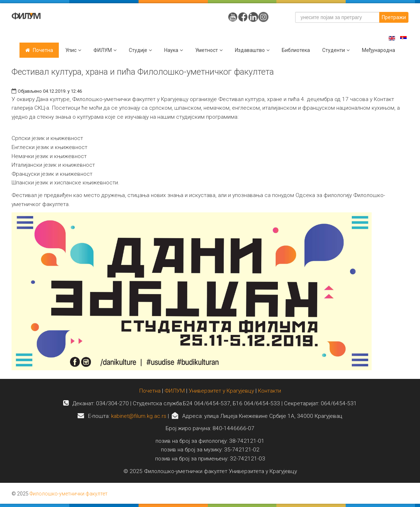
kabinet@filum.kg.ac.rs (139, 416)
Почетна (43, 50)
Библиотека (296, 50)
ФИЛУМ (175, 391)
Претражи (394, 17)
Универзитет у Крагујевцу (221, 391)
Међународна (379, 50)
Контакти (270, 391)
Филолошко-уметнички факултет (69, 494)
